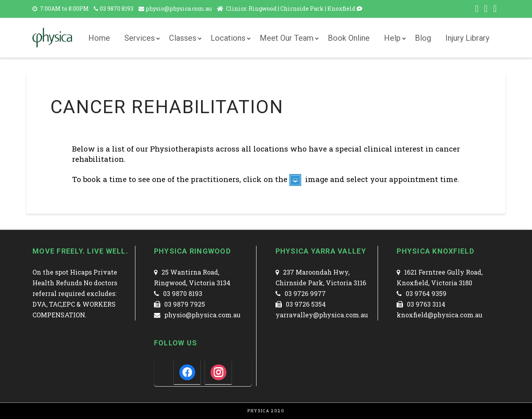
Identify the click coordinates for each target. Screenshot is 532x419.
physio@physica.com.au (179, 9)
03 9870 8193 (117, 9)
